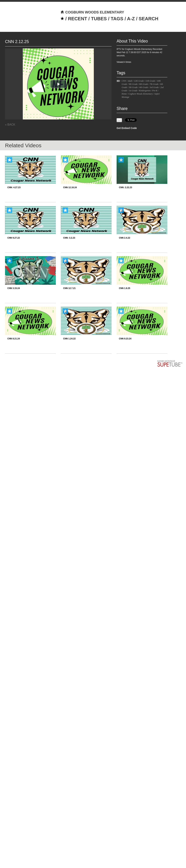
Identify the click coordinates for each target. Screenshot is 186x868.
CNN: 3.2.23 (69, 238)
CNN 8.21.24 (14, 339)
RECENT (78, 19)
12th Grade (139, 81)
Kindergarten (145, 91)
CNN (124, 81)
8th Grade (144, 84)
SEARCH (149, 19)
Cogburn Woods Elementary (141, 94)
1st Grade (133, 91)
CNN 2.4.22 (125, 238)
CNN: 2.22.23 (125, 187)
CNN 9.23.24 (125, 339)
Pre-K (155, 91)
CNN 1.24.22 (69, 339)
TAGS (117, 19)
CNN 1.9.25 (125, 288)
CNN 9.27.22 (14, 238)
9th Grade (133, 84)
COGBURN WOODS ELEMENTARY (92, 12)
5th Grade (133, 87)
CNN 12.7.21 (69, 288)
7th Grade (154, 84)
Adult (130, 81)
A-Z (131, 19)
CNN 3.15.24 (14, 288)
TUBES (99, 19)
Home (124, 94)
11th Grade (150, 81)
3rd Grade (154, 87)
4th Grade (144, 87)
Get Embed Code (127, 128)
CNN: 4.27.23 (14, 187)
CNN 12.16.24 (70, 187)
